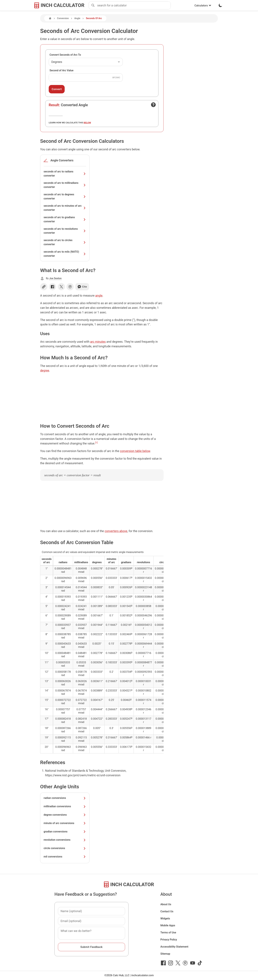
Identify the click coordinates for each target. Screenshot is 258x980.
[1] (97, 442)
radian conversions (65, 798)
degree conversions (65, 815)
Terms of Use (168, 932)
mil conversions (65, 857)
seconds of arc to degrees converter (65, 196)
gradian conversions (65, 832)
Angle (77, 18)
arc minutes (98, 342)
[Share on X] (61, 287)
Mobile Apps (168, 925)
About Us (166, 904)
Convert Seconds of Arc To (65, 55)
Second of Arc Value (61, 70)
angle (99, 296)
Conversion (63, 18)
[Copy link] (44, 287)
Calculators (203, 6)
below (87, 123)
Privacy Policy (169, 940)
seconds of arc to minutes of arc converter (65, 208)
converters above (116, 531)
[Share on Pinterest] (70, 287)
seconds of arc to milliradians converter (65, 185)
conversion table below (135, 451)
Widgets (165, 918)
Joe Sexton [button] (55, 278)
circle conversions (65, 848)
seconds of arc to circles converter (65, 242)
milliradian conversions (65, 806)
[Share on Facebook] (52, 287)
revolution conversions (65, 840)
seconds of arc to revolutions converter (65, 231)
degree (45, 370)
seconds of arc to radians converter (65, 174)
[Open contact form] (153, 105)
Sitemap (165, 954)
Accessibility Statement (174, 947)
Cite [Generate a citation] (82, 287)
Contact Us (167, 911)
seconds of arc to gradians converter (65, 219)
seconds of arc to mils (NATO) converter (65, 254)
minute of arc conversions (65, 823)
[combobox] (134, 5)
